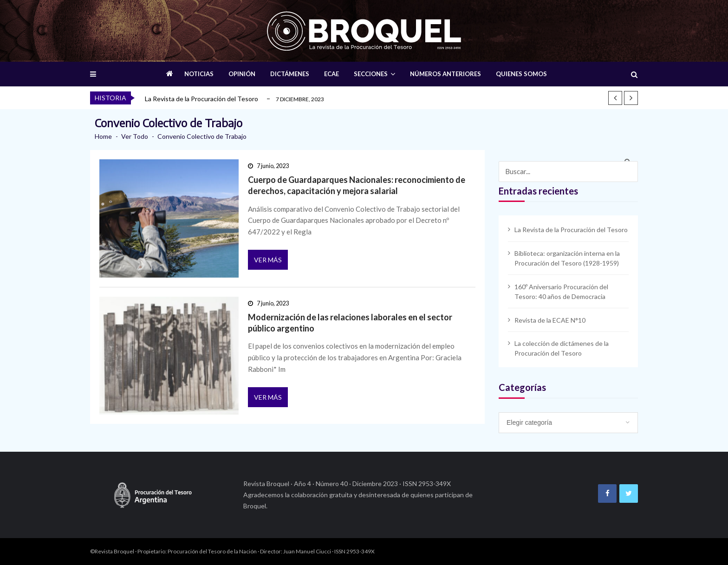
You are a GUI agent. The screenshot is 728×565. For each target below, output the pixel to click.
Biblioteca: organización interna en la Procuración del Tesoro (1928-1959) (567, 258)
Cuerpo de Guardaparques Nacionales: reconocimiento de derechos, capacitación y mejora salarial (357, 185)
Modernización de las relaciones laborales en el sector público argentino (350, 323)
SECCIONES (371, 74)
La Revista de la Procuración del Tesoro (201, 99)
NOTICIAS (199, 74)
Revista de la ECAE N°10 (550, 320)
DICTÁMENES (290, 74)
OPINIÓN (242, 74)
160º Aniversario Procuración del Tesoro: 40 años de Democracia (561, 292)
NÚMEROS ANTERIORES (445, 74)
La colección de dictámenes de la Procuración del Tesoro (562, 348)
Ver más (268, 260)
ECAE (331, 74)
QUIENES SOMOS (521, 74)
